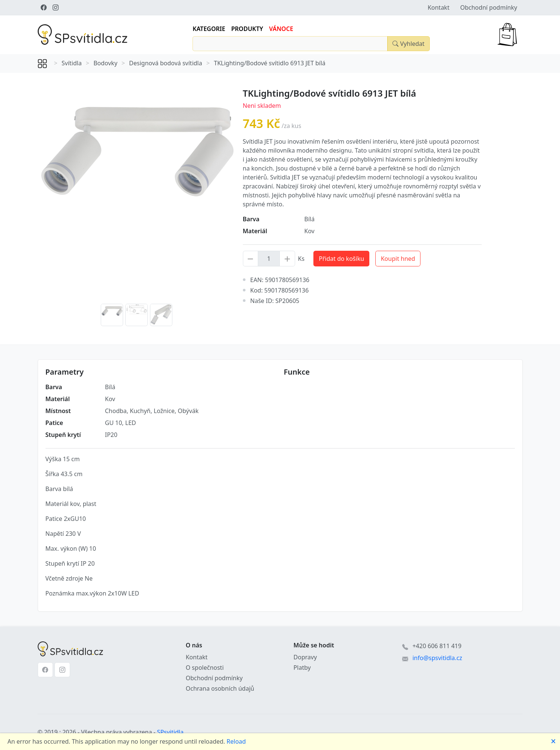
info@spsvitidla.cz (437, 658)
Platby (302, 668)
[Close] (409, 44)
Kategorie (209, 29)
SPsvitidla (170, 732)
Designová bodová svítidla (166, 63)
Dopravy (305, 657)
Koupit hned (398, 259)
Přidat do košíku (342, 259)
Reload (236, 741)
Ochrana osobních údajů (220, 688)
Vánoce (281, 29)
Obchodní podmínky (489, 7)
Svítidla (72, 63)
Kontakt (439, 7)
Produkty (247, 29)
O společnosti (205, 668)
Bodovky (105, 63)
